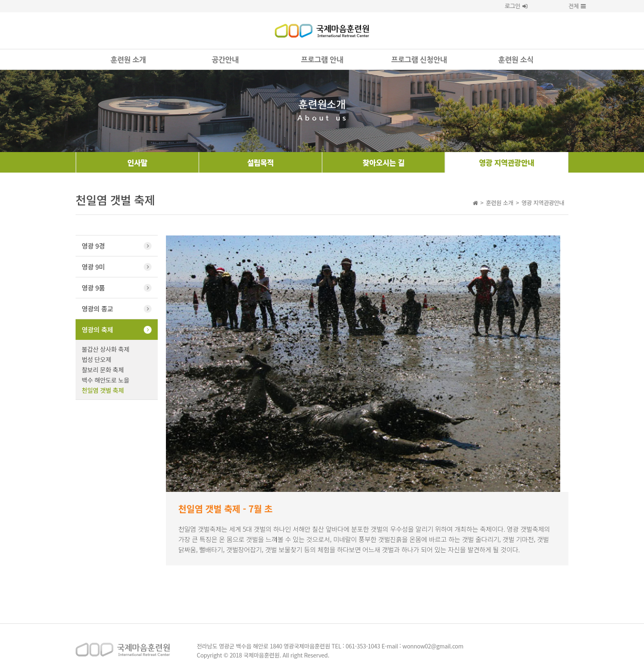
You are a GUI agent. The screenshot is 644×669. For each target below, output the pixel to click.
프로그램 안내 (322, 60)
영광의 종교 (97, 309)
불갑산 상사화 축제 (106, 349)
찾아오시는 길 (384, 162)
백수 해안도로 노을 (106, 380)
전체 (570, 6)
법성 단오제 (96, 359)
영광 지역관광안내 (507, 162)
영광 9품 (93, 288)
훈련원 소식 (516, 60)
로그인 (516, 6)
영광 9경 (93, 246)
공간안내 (225, 60)
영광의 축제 (97, 330)
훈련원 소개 (128, 60)
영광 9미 (93, 267)
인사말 (137, 162)
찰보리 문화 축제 (103, 370)
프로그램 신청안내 (419, 60)
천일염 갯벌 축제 (103, 390)
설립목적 (261, 162)
